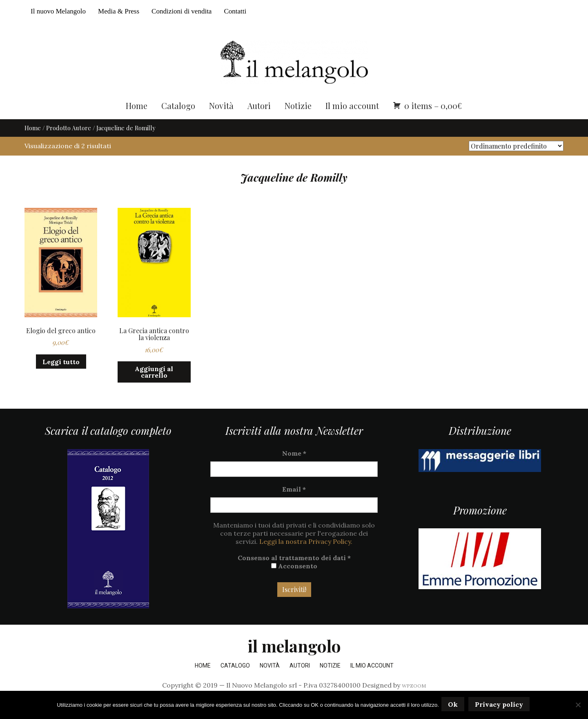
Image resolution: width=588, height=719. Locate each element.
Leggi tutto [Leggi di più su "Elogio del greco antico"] (61, 378)
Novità (221, 121)
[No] (578, 706)
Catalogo (178, 121)
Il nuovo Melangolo (58, 11)
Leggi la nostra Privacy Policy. (306, 557)
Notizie (298, 121)
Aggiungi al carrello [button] (154, 388)
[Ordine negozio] (516, 162)
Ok (454, 706)
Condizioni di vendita (182, 11)
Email (294, 505)
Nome (294, 469)
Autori (259, 121)
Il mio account (352, 121)
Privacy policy (501, 706)
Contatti (235, 11)
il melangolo (294, 662)
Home (137, 121)
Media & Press (119, 11)
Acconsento (294, 582)
